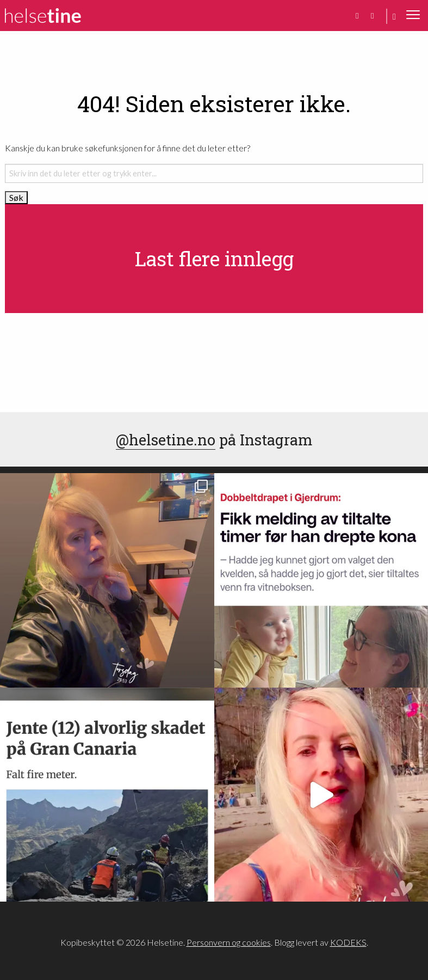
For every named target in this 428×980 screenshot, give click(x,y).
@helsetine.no (166, 439)
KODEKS (348, 942)
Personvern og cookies (229, 942)
